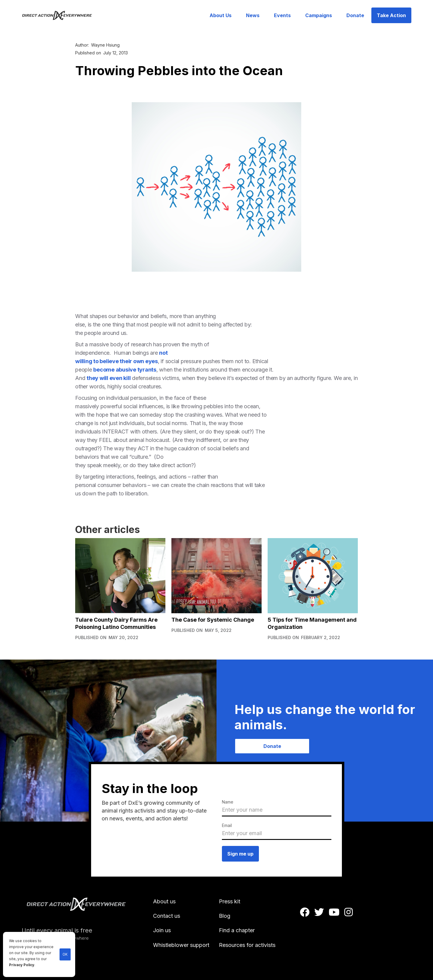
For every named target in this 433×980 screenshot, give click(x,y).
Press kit (230, 901)
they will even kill (109, 378)
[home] (61, 15)
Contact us (167, 916)
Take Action (391, 15)
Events (282, 15)
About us (164, 901)
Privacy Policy (22, 965)
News (253, 15)
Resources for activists (247, 945)
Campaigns (319, 15)
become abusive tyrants (125, 370)
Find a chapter (237, 930)
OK (65, 954)
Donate (355, 15)
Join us (162, 930)
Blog (225, 916)
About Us (221, 15)
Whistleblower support (181, 945)
